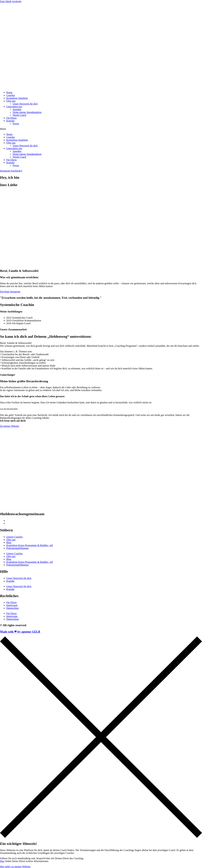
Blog (9, 542)
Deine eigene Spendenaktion (27, 112)
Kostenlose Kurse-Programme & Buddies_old (30, 545)
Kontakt (10, 121)
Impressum (12, 605)
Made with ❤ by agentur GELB (20, 632)
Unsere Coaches (15, 537)
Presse (16, 124)
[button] (101, 129)
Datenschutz (13, 608)
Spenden (17, 109)
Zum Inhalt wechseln (11, 1)
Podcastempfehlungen (17, 548)
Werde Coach (19, 115)
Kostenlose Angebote (17, 98)
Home (9, 92)
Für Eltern (11, 118)
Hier (2, 861)
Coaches (11, 95)
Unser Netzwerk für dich (25, 104)
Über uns (11, 101)
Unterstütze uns (14, 107)
